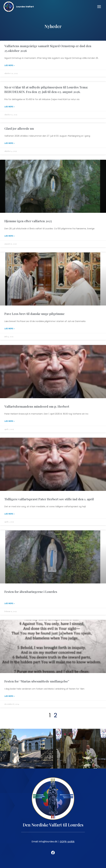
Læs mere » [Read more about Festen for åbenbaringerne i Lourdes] (9, 603)
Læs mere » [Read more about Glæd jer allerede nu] (9, 143)
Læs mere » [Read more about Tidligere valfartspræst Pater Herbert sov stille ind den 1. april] (9, 514)
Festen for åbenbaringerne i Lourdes (31, 592)
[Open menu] (99, 7)
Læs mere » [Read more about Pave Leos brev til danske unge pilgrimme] (9, 329)
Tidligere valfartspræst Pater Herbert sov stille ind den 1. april (49, 499)
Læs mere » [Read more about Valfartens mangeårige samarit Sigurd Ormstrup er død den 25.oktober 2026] (9, 65)
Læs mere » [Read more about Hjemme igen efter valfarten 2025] (9, 236)
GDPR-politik (67, 842)
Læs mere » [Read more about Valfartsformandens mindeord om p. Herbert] (9, 421)
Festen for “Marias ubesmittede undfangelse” (37, 681)
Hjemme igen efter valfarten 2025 (28, 221)
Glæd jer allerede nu (19, 128)
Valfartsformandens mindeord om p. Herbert (37, 406)
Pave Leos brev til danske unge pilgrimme (34, 314)
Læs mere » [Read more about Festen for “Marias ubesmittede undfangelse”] (9, 696)
